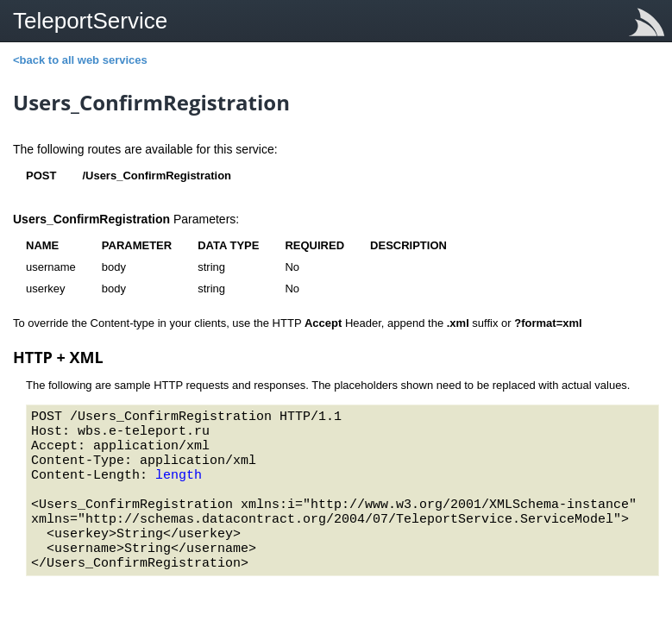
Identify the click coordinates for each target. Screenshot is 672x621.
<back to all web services (80, 60)
